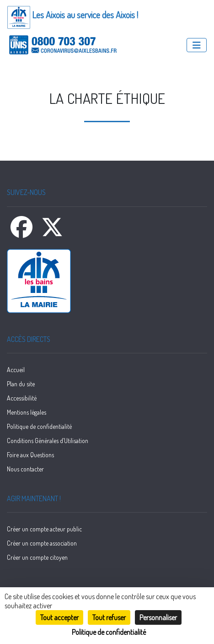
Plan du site (21, 384)
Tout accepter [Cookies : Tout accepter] (59, 617)
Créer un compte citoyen (37, 557)
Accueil (16, 370)
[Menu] (197, 45)
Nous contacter (25, 469)
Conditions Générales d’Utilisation (48, 441)
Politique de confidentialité (39, 426)
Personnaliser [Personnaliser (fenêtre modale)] (158, 617)
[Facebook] (22, 233)
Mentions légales (27, 412)
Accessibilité (22, 398)
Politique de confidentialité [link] (109, 632)
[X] (52, 233)
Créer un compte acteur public (44, 529)
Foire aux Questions (30, 455)
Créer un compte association (42, 543)
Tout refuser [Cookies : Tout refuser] (109, 617)
